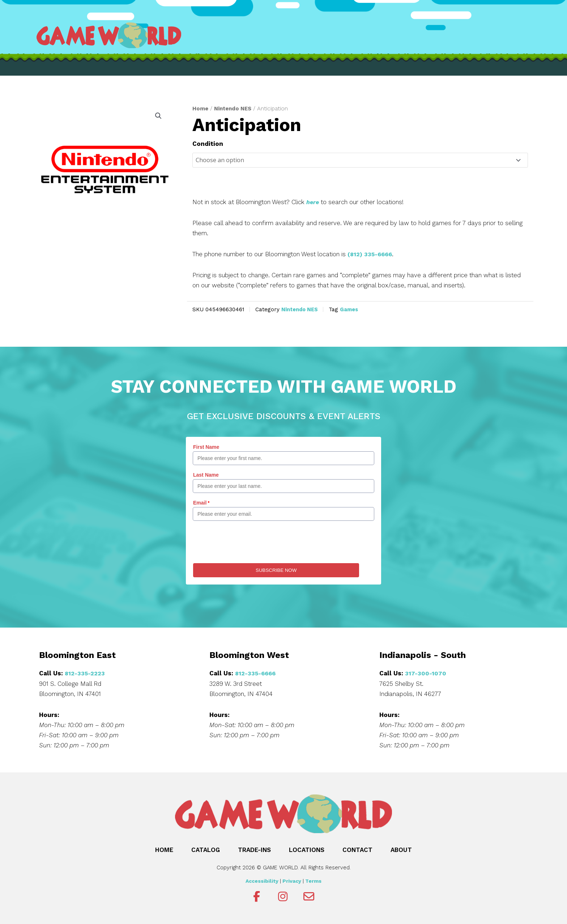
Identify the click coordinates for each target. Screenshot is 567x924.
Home (201, 108)
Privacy (292, 881)
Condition (208, 144)
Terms (313, 881)
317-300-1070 (426, 673)
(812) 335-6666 (371, 254)
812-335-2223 (86, 673)
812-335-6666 (257, 673)
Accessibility (262, 881)
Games (352, 309)
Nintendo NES (235, 108)
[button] (158, 116)
